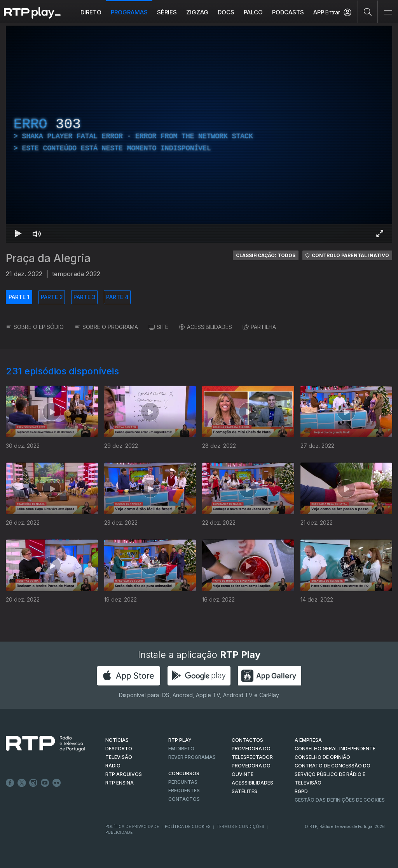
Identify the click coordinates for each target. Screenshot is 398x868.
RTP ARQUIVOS (124, 774)
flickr (57, 783)
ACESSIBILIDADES (206, 327)
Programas (129, 12)
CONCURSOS (184, 773)
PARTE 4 (117, 297)
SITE (159, 327)
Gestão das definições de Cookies (340, 800)
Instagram (33, 783)
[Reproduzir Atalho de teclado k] (18, 233)
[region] (199, 134)
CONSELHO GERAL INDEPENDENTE (335, 749)
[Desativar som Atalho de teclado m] (37, 233)
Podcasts (288, 12)
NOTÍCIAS (117, 740)
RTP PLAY (180, 740)
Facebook (10, 783)
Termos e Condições (240, 826)
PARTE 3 (85, 297)
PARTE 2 (52, 297)
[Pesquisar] (368, 12)
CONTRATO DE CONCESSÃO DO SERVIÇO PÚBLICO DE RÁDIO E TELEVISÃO (333, 774)
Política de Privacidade (132, 826)
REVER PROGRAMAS (192, 757)
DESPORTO (119, 749)
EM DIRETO (181, 749)
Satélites (244, 791)
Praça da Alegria (48, 258)
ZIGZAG (197, 12)
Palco (253, 12)
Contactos (184, 799)
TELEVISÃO (119, 757)
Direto (91, 12)
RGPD (301, 791)
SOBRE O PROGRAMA (106, 327)
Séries (167, 12)
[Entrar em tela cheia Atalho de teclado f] (380, 233)
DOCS (226, 12)
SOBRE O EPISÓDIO (35, 327)
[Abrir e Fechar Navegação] (388, 13)
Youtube (45, 783)
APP (319, 12)
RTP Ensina (120, 783)
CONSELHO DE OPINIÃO (322, 757)
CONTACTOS (247, 740)
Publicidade (119, 832)
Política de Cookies (188, 826)
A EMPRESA (308, 740)
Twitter (22, 783)
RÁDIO (113, 766)
